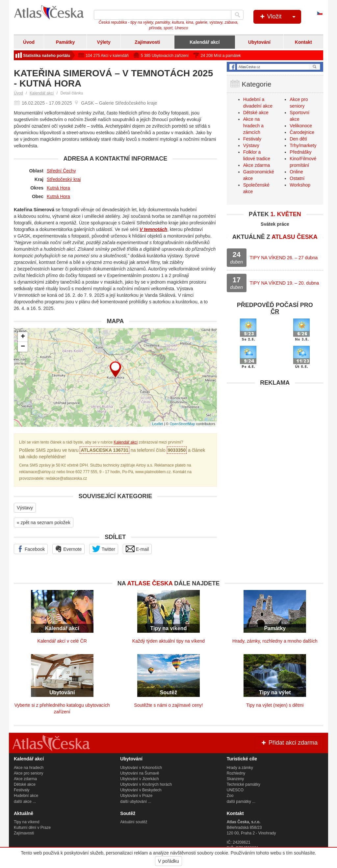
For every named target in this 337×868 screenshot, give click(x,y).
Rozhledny (236, 773)
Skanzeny (235, 779)
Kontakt (303, 42)
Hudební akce (26, 796)
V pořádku (168, 861)
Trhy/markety (303, 145)
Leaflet (157, 424)
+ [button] (23, 337)
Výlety (104, 42)
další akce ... (25, 802)
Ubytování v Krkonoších (141, 768)
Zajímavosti (147, 42)
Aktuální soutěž (134, 822)
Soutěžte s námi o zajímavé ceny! (168, 705)
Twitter (104, 549)
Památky (65, 42)
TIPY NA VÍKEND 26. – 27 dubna (284, 258)
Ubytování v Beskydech (141, 790)
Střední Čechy (61, 171)
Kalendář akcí (205, 42)
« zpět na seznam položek (44, 523)
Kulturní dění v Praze (32, 828)
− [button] (23, 347)
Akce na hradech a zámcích (253, 126)
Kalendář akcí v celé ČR (62, 641)
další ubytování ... (136, 802)
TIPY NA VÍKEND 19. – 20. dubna (285, 283)
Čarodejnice (302, 132)
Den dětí (298, 139)
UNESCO (235, 790)
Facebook (31, 549)
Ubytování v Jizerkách (139, 779)
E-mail (137, 549)
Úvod (29, 42)
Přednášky (300, 152)
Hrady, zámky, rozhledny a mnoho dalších (275, 641)
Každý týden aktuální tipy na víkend (168, 641)
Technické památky (244, 784)
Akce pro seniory (28, 773)
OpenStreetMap (182, 424)
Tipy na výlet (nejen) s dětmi (275, 705)
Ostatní (297, 178)
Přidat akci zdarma (289, 743)
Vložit (280, 17)
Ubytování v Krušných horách (146, 784)
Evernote (68, 549)
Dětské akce (256, 113)
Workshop (300, 185)
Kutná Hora (58, 188)
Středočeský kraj (64, 179)
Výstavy (25, 508)
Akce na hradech (29, 768)
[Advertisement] (275, 431)
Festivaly (252, 139)
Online (296, 172)
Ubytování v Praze (136, 796)
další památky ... (241, 802)
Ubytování (259, 42)
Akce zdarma (257, 165)
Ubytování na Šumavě (140, 773)
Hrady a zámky (240, 768)
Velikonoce (301, 126)
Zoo (230, 796)
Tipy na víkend (27, 822)
